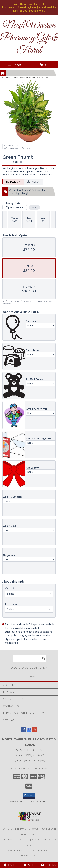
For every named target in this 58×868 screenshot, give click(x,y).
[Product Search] (30, 658)
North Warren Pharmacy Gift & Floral (29, 38)
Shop (15, 65)
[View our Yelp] (35, 731)
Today (34, 207)
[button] (29, 796)
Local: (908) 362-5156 (29, 761)
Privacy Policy (15, 850)
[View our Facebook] (24, 731)
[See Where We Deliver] (29, 676)
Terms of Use (29, 856)
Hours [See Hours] (48, 865)
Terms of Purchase (38, 850)
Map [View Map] (29, 865)
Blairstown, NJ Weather (15, 840)
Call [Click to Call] (10, 865)
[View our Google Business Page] (29, 731)
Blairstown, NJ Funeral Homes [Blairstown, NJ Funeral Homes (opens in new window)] (20, 829)
